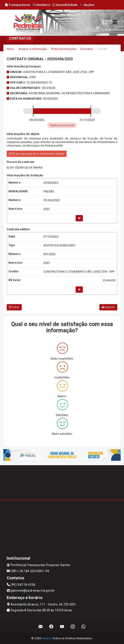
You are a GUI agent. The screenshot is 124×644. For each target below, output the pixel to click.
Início (10, 49)
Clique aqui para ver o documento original (37, 154)
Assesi (46, 638)
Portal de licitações (64, 49)
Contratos (87, 49)
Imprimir (108, 307)
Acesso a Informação (33, 49)
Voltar (14, 307)
